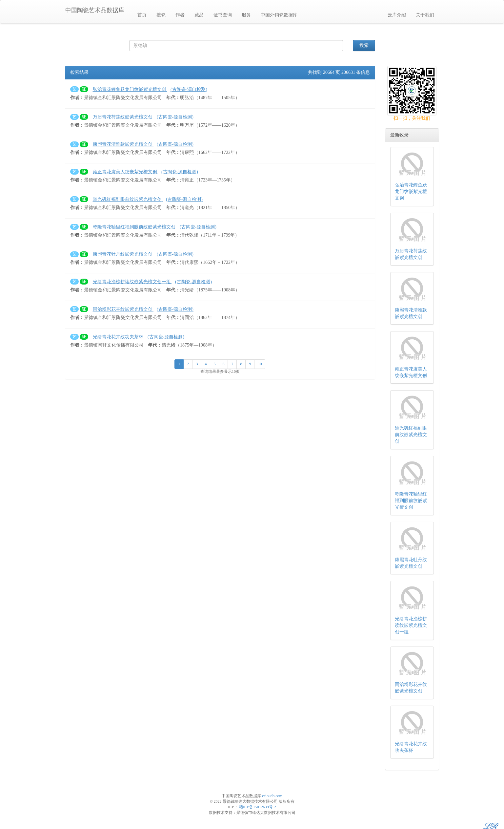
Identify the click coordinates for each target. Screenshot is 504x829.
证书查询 (223, 15)
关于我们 (425, 15)
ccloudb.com (272, 796)
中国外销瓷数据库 (279, 15)
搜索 (364, 45)
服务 (246, 15)
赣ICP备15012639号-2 (258, 807)
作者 (180, 15)
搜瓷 (161, 15)
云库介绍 (397, 15)
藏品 (199, 15)
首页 (142, 15)
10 (260, 364)
